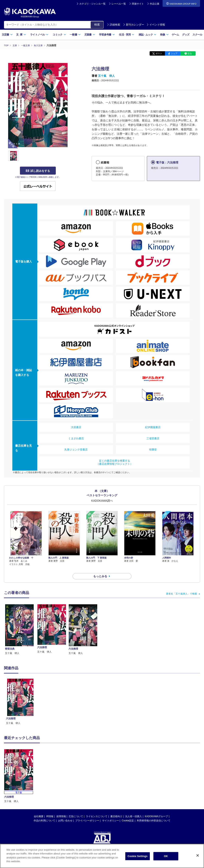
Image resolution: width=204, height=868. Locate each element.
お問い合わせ (65, 813)
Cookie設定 (128, 813)
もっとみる (100, 569)
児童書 (90, 35)
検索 (97, 25)
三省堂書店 (153, 438)
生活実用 (127, 35)
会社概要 (39, 809)
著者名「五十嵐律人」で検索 (181, 587)
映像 (164, 35)
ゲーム (175, 35)
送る (190, 53)
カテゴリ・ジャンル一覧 (92, 4)
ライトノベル (39, 35)
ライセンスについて (97, 809)
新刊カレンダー (134, 25)
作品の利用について (44, 813)
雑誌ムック (148, 35)
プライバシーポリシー (87, 813)
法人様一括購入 (133, 809)
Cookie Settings (137, 856)
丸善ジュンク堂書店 (76, 450)
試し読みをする (38, 171)
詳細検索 (114, 25)
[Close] (198, 855)
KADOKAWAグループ (156, 809)
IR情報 (50, 809)
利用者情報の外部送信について (154, 813)
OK (166, 856)
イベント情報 (156, 25)
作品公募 (155, 4)
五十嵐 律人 (106, 76)
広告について (76, 809)
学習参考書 (107, 35)
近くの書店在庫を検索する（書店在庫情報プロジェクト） (115, 462)
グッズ (186, 35)
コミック (59, 35)
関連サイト (138, 4)
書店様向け (116, 809)
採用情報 (61, 809)
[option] (20, 694)
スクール (197, 35)
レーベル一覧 (119, 4)
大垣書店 (76, 427)
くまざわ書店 (76, 438)
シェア (174, 53)
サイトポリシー (111, 813)
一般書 (75, 35)
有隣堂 (153, 450)
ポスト (159, 53)
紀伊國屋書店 (153, 427)
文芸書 (7, 35)
